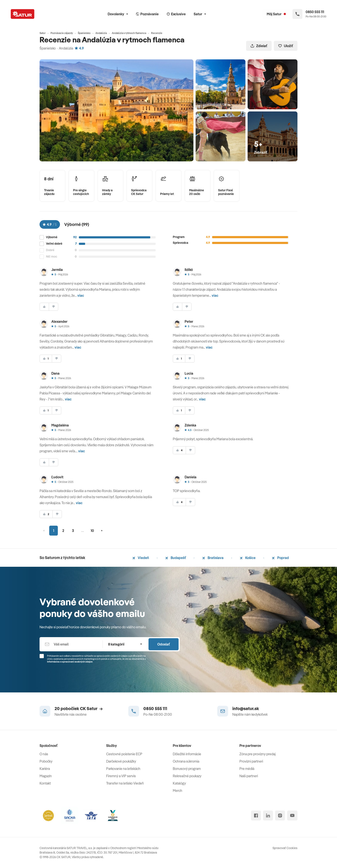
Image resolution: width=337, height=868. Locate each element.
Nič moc (52, 257)
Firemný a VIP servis (121, 776)
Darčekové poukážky (121, 761)
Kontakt (45, 783)
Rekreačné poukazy (187, 776)
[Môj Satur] (276, 14)
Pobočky (46, 761)
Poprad (280, 558)
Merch (178, 791)
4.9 (79, 48)
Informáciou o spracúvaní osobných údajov (70, 662)
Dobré (50, 250)
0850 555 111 (155, 708)
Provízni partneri (251, 761)
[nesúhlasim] (54, 307)
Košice (248, 558)
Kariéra (45, 769)
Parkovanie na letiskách (123, 769)
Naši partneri (249, 776)
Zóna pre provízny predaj (257, 754)
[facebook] (256, 815)
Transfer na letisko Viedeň (125, 783)
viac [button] (81, 295)
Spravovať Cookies (285, 848)
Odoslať (164, 644)
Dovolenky (118, 14)
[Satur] (23, 14)
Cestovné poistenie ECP (124, 754)
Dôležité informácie (187, 754)
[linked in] (268, 815)
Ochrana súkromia (186, 761)
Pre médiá (247, 769)
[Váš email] (71, 644)
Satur (200, 14)
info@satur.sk (246, 708)
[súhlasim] (44, 307)
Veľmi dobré (54, 244)
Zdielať (259, 46)
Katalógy (179, 783)
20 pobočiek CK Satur (79, 708)
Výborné (52, 237)
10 (92, 531)
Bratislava (213, 558)
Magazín (46, 776)
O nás (44, 754)
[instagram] (280, 815)
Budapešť (176, 558)
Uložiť (286, 46)
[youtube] (292, 815)
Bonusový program (187, 769)
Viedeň (141, 558)
